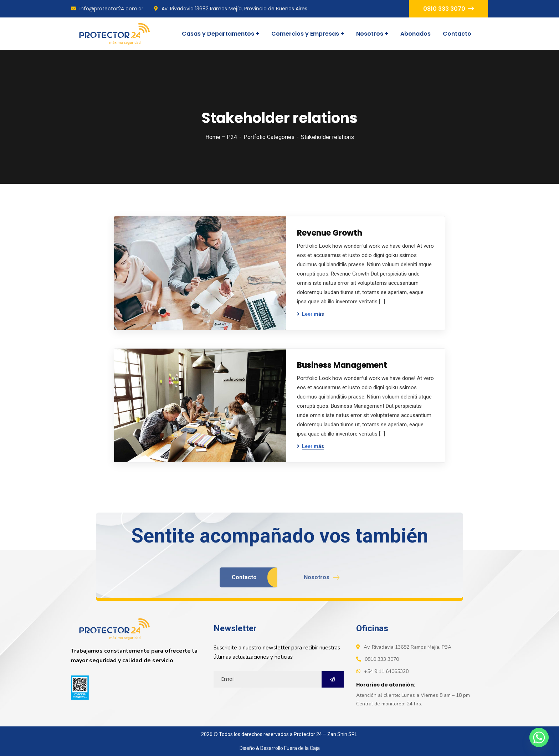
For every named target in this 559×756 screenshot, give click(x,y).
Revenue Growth (330, 233)
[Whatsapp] (539, 737)
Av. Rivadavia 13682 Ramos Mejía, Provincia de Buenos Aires (231, 9)
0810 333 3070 (448, 9)
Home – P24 (221, 137)
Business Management (342, 365)
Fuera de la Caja (302, 748)
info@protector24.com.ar (107, 9)
